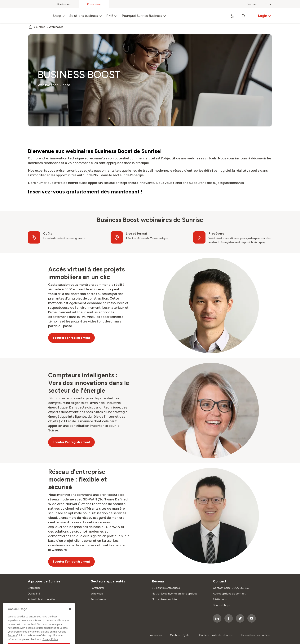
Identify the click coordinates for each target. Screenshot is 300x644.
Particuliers (64, 4)
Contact (252, 4)
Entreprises (94, 4)
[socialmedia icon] (217, 618)
